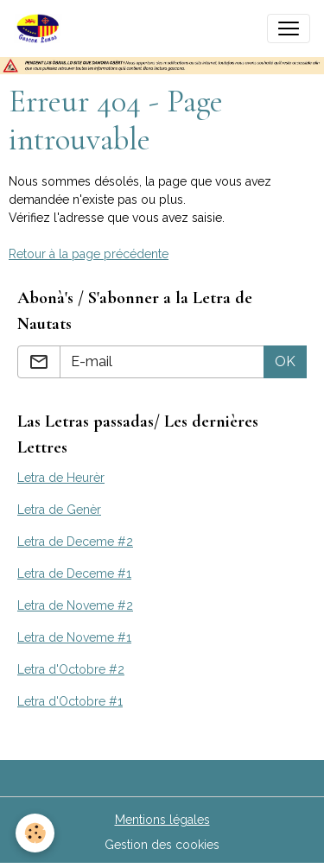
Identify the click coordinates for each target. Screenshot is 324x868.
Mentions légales (162, 820)
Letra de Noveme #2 (75, 605)
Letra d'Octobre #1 (70, 701)
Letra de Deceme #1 (74, 573)
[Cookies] (35, 833)
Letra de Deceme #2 (75, 542)
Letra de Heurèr (61, 478)
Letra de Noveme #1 (74, 637)
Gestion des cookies (162, 845)
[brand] (41, 29)
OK (285, 361)
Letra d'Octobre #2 (71, 669)
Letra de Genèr (59, 510)
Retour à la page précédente (89, 254)
